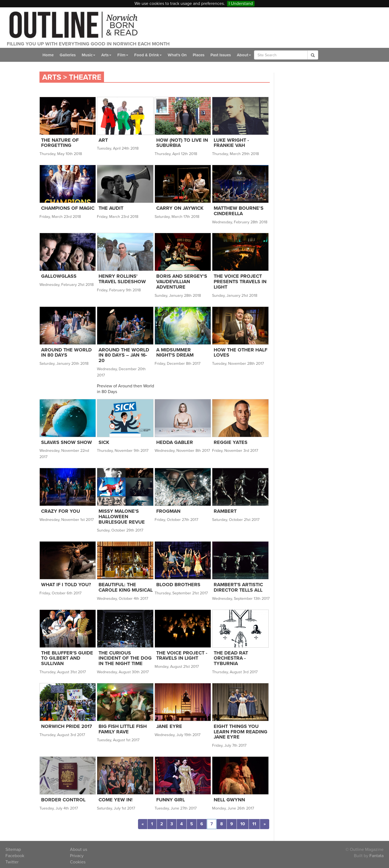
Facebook (15, 856)
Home (48, 55)
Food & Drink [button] (148, 55)
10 (243, 824)
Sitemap (13, 850)
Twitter (12, 862)
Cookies (78, 862)
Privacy (77, 856)
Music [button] (88, 55)
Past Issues (221, 55)
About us (79, 850)
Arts (52, 77)
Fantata (376, 856)
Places (199, 55)
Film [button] (123, 55)
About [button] (244, 55)
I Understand (241, 4)
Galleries (68, 55)
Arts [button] (106, 55)
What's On (177, 55)
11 (254, 824)
